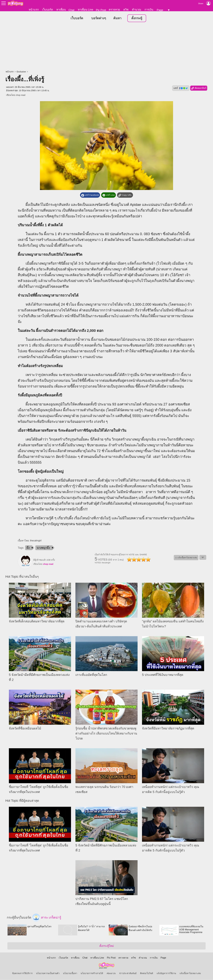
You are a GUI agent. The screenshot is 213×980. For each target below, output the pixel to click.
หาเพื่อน (61, 10)
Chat (71, 10)
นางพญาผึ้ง (43, 548)
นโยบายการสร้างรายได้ (92, 973)
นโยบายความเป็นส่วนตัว (48, 973)
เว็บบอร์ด (48, 10)
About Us (111, 973)
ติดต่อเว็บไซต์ (147, 973)
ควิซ (126, 10)
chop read (20, 95)
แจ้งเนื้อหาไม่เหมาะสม (190, 973)
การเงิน (149, 10)
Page (160, 10)
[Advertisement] (106, 47)
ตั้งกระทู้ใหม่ (107, 946)
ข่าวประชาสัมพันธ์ (128, 973)
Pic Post (101, 10)
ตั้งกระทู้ (137, 18)
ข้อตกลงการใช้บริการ (22, 973)
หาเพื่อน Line (85, 10)
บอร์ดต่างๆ (99, 18)
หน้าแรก (34, 10)
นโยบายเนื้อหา (70, 973)
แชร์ (181, 88)
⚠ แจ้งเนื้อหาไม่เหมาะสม (186, 558)
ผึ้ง (28, 548)
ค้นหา (117, 18)
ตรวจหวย (114, 10)
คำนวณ (137, 10)
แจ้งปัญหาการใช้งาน (166, 973)
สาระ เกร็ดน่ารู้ (47, 918)
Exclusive (21, 72)
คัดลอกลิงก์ (199, 88)
